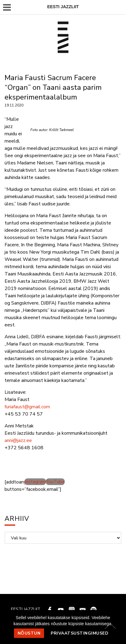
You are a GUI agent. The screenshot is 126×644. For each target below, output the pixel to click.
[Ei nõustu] (114, 627)
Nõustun (29, 633)
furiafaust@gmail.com (27, 407)
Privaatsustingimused (80, 633)
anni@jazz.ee (18, 440)
